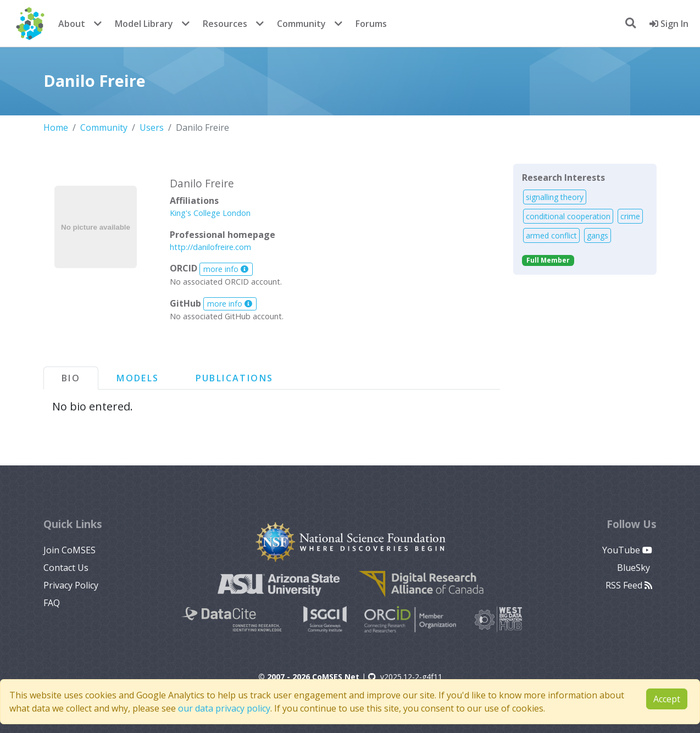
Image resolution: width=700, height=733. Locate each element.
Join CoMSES (70, 550)
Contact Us (66, 568)
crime (630, 216)
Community (301, 24)
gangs (598, 235)
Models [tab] (138, 378)
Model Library (144, 24)
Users (152, 127)
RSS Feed (629, 585)
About (72, 24)
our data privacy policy (224, 708)
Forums (371, 24)
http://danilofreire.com (210, 247)
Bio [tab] (71, 378)
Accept (667, 699)
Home (56, 127)
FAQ (52, 603)
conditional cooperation (568, 216)
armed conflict (551, 235)
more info (226, 269)
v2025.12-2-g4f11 (405, 677)
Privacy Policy (71, 585)
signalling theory (555, 197)
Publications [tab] (235, 378)
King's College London (210, 213)
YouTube (627, 550)
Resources (225, 24)
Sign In (669, 24)
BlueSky (635, 568)
